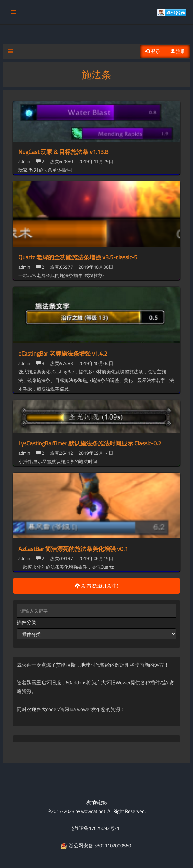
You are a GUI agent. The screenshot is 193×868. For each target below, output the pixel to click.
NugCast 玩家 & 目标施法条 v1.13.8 (63, 152)
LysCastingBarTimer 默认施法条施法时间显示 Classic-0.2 (90, 443)
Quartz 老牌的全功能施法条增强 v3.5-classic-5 (78, 257)
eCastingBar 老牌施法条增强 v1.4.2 (63, 354)
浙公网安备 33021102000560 (96, 846)
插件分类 (26, 622)
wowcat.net (93, 811)
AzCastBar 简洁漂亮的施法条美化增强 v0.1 (73, 549)
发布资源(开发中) (97, 586)
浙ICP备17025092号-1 (96, 828)
